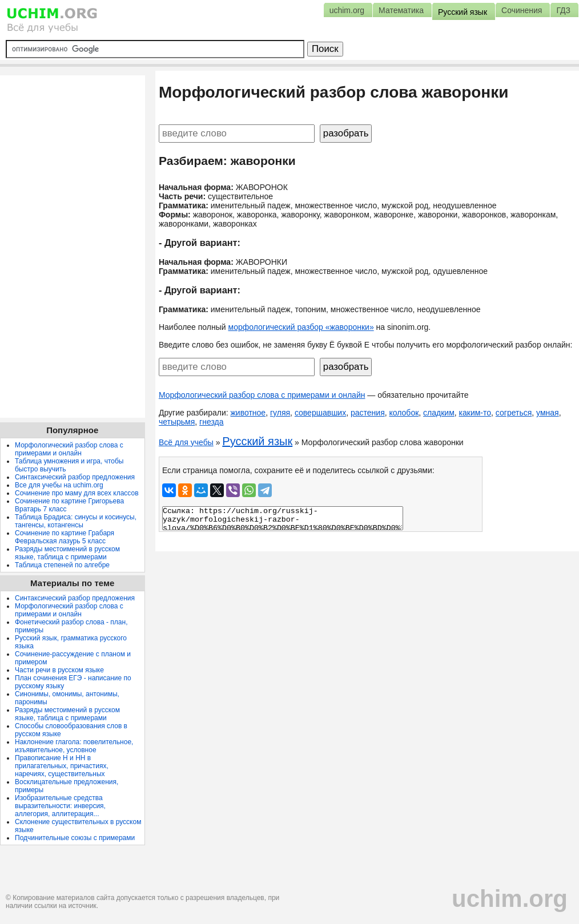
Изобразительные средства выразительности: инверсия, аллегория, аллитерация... (60, 806)
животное (248, 413)
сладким (439, 413)
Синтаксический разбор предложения (75, 477)
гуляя (280, 413)
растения (368, 413)
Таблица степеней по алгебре (62, 565)
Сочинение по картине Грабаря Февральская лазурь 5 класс (65, 537)
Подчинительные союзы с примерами (75, 838)
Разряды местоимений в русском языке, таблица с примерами (67, 553)
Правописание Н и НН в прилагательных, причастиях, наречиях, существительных (62, 766)
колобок (404, 413)
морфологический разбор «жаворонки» (301, 327)
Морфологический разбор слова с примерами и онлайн (262, 395)
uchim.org (510, 899)
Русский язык (257, 441)
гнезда (211, 422)
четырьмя (177, 422)
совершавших (320, 413)
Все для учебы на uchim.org (59, 485)
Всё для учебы (186, 442)
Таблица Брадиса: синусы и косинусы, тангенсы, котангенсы (76, 521)
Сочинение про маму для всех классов (77, 493)
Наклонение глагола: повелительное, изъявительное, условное (74, 746)
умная (548, 413)
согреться (514, 413)
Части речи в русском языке (59, 670)
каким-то (475, 413)
